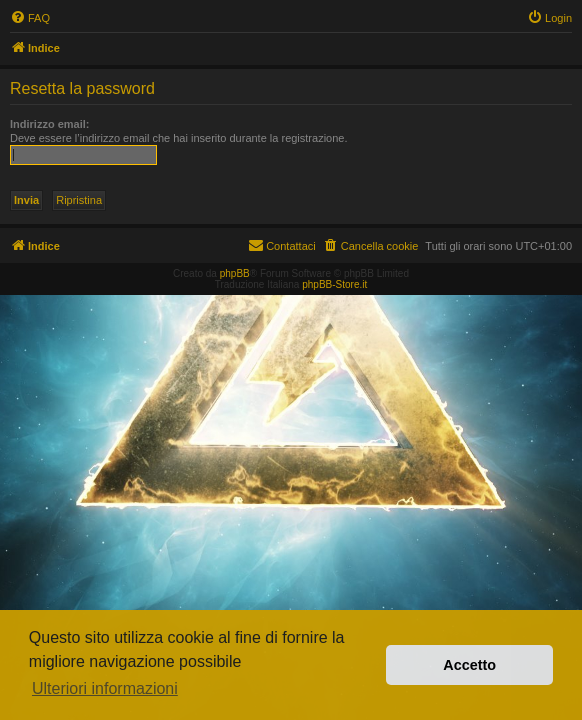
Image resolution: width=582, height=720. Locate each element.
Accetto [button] (469, 665)
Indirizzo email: (49, 124)
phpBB (235, 273)
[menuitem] (30, 18)
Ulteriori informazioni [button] (105, 688)
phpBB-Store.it (334, 284)
